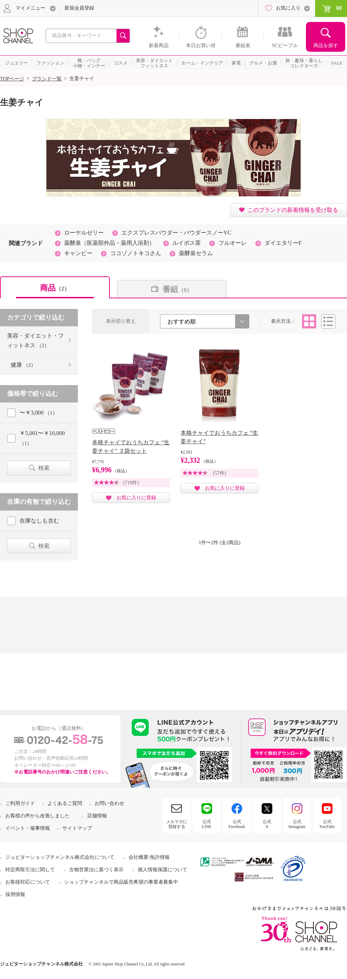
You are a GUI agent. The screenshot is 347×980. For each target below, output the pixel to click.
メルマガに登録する (177, 824)
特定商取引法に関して (30, 870)
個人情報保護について (163, 870)
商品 (55, 288)
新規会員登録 (79, 8)
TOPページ (12, 79)
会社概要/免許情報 (149, 857)
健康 (23, 365)
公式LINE (207, 824)
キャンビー (78, 253)
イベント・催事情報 (28, 828)
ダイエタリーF (283, 243)
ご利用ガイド (20, 803)
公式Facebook (237, 824)
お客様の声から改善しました (38, 816)
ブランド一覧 (47, 79)
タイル (309, 321)
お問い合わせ (109, 803)
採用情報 (15, 894)
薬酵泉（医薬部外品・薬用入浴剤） (109, 243)
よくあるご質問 (65, 803)
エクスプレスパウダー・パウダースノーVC (176, 233)
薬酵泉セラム (196, 253)
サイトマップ (77, 828)
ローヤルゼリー (84, 233)
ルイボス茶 (187, 243)
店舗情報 (97, 816)
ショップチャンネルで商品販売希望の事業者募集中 (121, 882)
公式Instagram (297, 824)
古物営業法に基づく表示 (96, 870)
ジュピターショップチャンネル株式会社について (60, 857)
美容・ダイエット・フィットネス (35, 340)
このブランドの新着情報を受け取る (293, 210)
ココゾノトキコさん (136, 253)
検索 (44, 468)
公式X (267, 824)
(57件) (219, 473)
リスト (328, 321)
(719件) (131, 483)
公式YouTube (327, 824)
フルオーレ (233, 243)
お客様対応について (28, 882)
